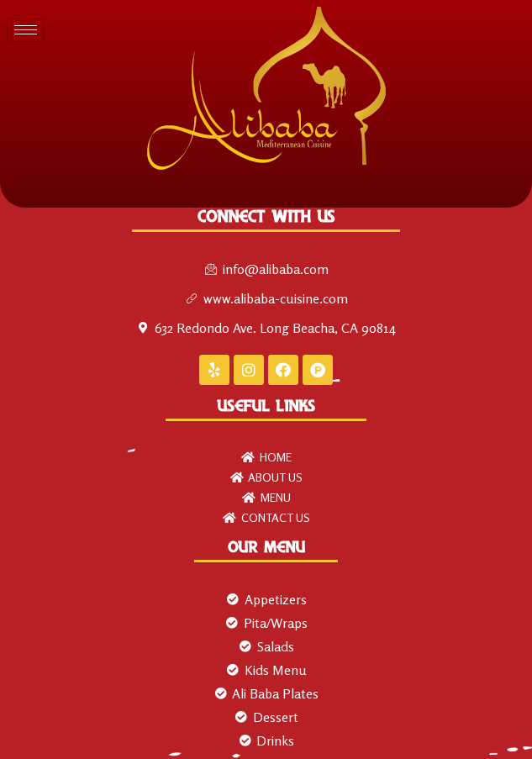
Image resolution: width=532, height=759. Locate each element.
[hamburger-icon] (26, 30)
